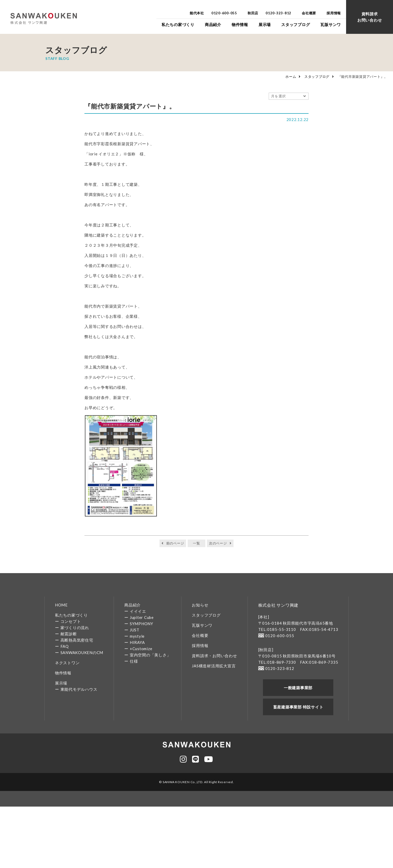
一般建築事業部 (298, 688)
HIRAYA (137, 642)
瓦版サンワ (202, 625)
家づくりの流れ (75, 628)
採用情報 (200, 645)
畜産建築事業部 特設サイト (298, 707)
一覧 (197, 543)
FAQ (65, 646)
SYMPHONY (142, 624)
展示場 (61, 683)
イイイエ (138, 611)
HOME (61, 605)
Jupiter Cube (142, 617)
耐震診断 (69, 634)
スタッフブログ (317, 77)
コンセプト (71, 621)
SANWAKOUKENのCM (82, 652)
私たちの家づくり (71, 615)
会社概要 (200, 635)
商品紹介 (133, 605)
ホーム (291, 77)
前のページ (175, 543)
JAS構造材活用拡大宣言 (214, 666)
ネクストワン (67, 663)
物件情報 (63, 673)
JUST (135, 630)
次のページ (218, 543)
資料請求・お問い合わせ (214, 656)
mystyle (137, 636)
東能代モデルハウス (79, 689)
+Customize (141, 649)
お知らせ (200, 605)
